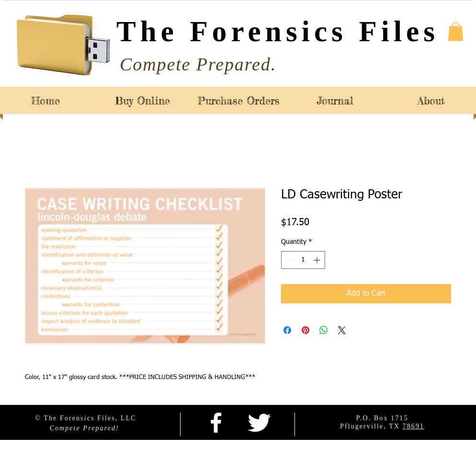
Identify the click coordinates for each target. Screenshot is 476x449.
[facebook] (216, 423)
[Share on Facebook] (287, 330)
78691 (414, 426)
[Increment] (318, 260)
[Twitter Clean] (259, 423)
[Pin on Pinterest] (306, 330)
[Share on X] (342, 330)
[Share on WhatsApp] (324, 330)
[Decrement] (289, 260)
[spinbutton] (303, 260)
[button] (456, 31)
